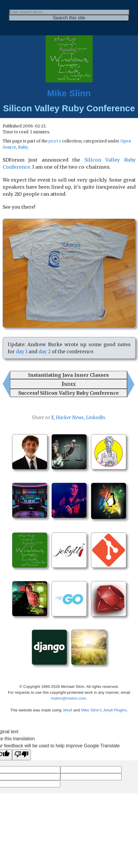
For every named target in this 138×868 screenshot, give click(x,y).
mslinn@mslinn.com (68, 699)
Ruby (23, 148)
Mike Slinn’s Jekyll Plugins (104, 710)
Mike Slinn (69, 93)
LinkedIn (95, 418)
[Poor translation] (21, 755)
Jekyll (67, 710)
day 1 (22, 352)
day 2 (45, 352)
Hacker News (70, 418)
